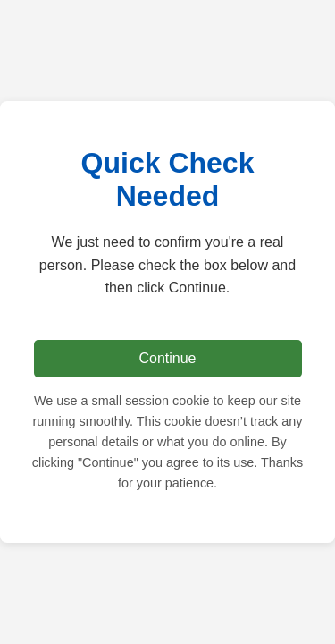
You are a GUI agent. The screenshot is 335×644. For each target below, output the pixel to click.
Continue (167, 358)
